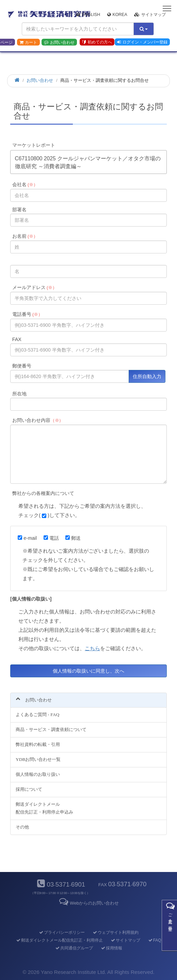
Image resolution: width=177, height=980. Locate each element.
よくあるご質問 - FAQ (37, 715)
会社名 (25, 184)
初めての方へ (97, 42)
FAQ (154, 940)
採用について (29, 789)
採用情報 (111, 948)
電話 (51, 538)
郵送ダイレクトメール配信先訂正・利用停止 (59, 940)
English (88, 15)
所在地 (19, 394)
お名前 (25, 236)
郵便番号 (22, 366)
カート (28, 42)
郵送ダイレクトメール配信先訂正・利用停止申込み (44, 808)
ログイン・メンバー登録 (142, 42)
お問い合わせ (59, 42)
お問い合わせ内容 (38, 420)
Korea (117, 15)
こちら (92, 648)
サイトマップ (150, 15)
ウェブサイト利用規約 (115, 932)
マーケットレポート (34, 145)
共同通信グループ (74, 948)
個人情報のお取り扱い (38, 774)
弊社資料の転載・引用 (38, 744)
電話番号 (27, 314)
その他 (22, 827)
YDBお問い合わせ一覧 (38, 759)
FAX (17, 339)
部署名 (19, 210)
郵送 (73, 538)
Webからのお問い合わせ (88, 903)
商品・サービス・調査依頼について (51, 729)
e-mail (27, 538)
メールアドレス (35, 287)
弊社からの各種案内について (43, 493)
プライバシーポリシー (61, 932)
